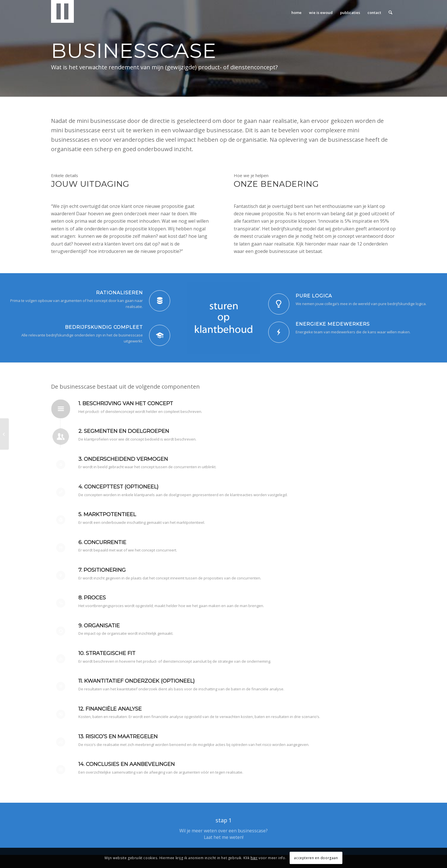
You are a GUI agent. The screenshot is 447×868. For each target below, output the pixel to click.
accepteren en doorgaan (316, 858)
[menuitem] (296, 13)
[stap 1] (223, 829)
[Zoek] (390, 13)
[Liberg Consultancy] (62, 13)
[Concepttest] (4, 434)
